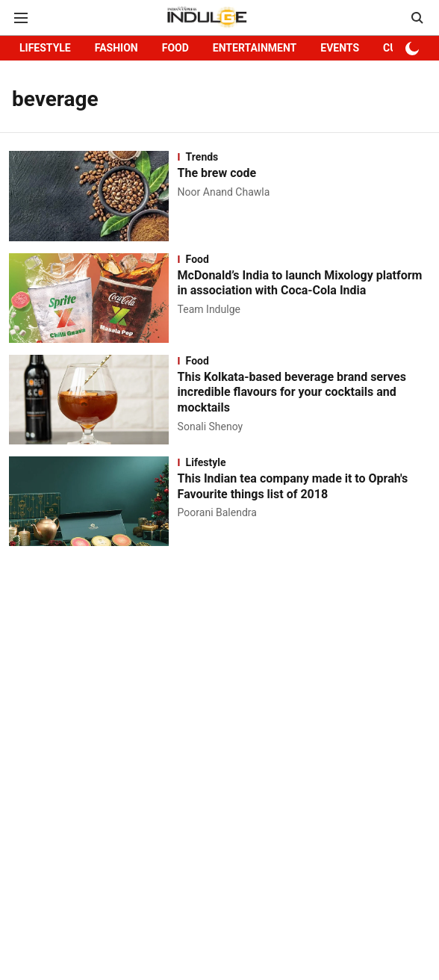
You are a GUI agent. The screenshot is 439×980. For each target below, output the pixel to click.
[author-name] (227, 192)
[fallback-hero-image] (93, 196)
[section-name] (304, 157)
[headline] (304, 174)
